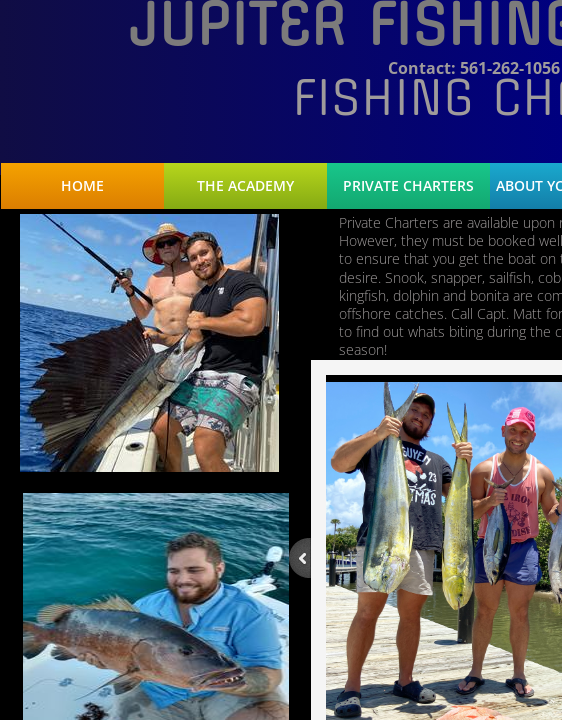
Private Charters (408, 186)
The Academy (245, 186)
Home (82, 186)
